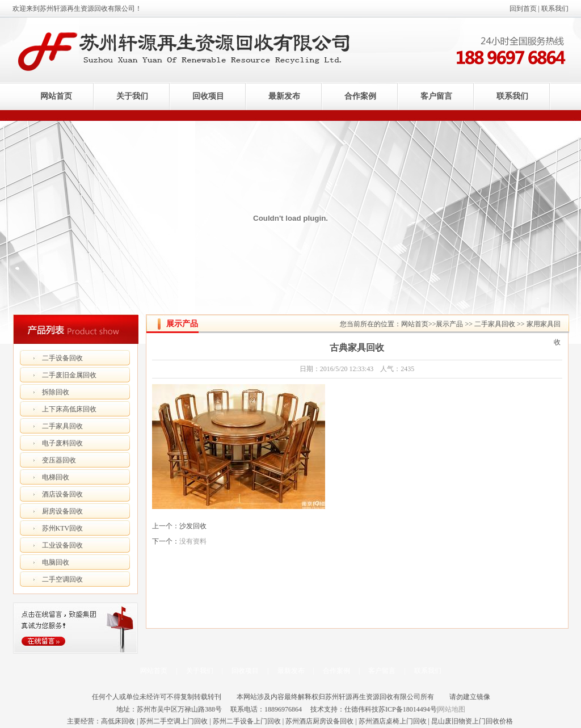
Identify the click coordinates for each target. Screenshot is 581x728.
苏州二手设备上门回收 (247, 721)
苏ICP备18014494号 (408, 709)
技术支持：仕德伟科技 (344, 709)
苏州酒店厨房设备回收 (319, 721)
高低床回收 (118, 721)
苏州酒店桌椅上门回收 (393, 721)
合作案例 (360, 96)
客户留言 (436, 96)
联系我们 (555, 9)
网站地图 (452, 709)
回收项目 (208, 96)
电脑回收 (56, 562)
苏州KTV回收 (63, 528)
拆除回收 (56, 392)
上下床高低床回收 (69, 409)
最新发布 (284, 96)
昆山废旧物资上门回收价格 (472, 721)
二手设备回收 (62, 358)
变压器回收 (59, 460)
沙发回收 (193, 526)
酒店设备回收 (62, 494)
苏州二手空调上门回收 (174, 721)
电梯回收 (56, 477)
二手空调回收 (62, 579)
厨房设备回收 (62, 511)
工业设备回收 (62, 545)
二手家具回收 (62, 426)
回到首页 (523, 9)
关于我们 (132, 96)
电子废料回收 (62, 443)
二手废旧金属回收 (69, 375)
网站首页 (56, 96)
